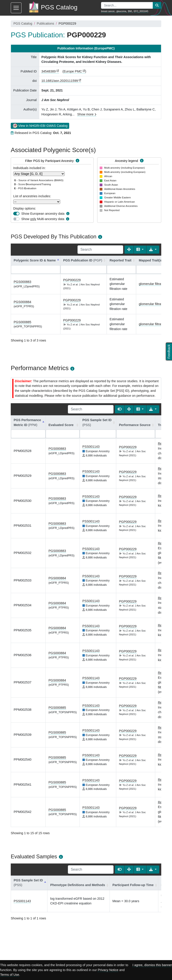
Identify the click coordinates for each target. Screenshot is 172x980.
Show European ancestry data (43, 214)
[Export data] (153, 250)
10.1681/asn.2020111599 (60, 81)
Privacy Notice (108, 970)
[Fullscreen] (129, 250)
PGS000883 (22, 282)
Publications (45, 23)
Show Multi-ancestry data (43, 219)
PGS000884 (22, 302)
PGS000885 (22, 322)
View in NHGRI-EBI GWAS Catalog (40, 125)
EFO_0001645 (141, 11)
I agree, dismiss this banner (152, 965)
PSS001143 (91, 447)
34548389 (49, 71)
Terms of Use (10, 975)
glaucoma (121, 11)
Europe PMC (73, 71)
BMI (130, 11)
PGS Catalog (23, 23)
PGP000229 (72, 280)
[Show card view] (120, 409)
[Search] (100, 250)
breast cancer (108, 11)
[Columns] (140, 250)
